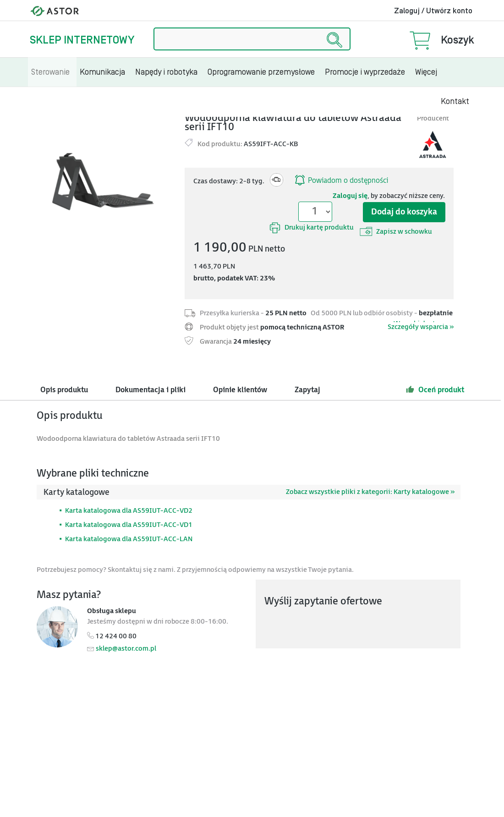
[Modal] (107, 182)
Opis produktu (64, 390)
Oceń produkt (435, 389)
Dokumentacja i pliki (151, 390)
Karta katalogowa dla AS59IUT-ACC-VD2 (129, 511)
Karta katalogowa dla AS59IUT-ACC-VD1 (129, 525)
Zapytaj (307, 390)
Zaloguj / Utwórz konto (433, 11)
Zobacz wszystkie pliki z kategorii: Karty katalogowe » (370, 492)
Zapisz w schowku (396, 231)
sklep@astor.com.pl (126, 649)
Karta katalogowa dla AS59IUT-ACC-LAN (129, 539)
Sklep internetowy (82, 40)
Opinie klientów (240, 390)
